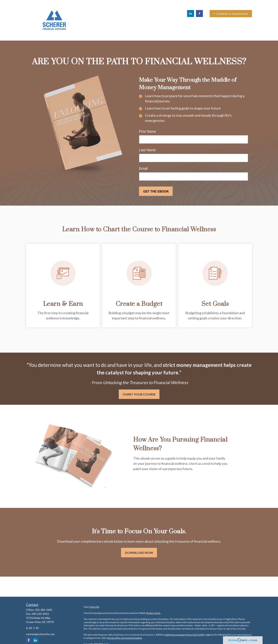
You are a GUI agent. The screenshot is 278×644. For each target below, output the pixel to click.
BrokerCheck (154, 613)
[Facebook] (199, 14)
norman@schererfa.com (40, 634)
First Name (147, 132)
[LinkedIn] (191, 14)
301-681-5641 (44, 610)
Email (143, 169)
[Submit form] (156, 191)
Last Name (147, 150)
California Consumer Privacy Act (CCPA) (184, 635)
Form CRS (95, 607)
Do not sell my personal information (125, 638)
